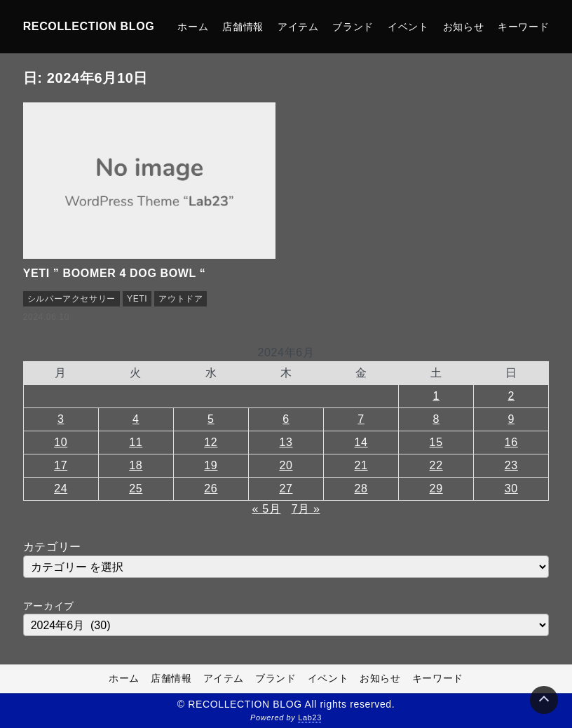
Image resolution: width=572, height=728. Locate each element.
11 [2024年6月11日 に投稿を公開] (136, 442)
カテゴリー (52, 547)
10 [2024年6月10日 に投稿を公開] (61, 442)
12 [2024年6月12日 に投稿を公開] (211, 442)
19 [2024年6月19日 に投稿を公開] (211, 465)
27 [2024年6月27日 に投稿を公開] (286, 488)
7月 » (306, 509)
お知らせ (464, 27)
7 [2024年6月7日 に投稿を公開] (361, 419)
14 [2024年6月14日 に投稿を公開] (361, 442)
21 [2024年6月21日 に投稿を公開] (361, 465)
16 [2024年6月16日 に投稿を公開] (511, 442)
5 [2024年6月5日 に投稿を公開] (211, 419)
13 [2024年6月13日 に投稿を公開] (286, 442)
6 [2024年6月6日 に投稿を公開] (286, 419)
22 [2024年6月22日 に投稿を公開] (436, 465)
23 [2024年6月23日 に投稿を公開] (511, 465)
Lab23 (310, 718)
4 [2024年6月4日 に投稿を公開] (136, 419)
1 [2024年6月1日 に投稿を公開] (436, 396)
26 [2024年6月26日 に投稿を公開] (211, 488)
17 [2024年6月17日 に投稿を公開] (61, 465)
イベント (408, 27)
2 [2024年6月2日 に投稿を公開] (512, 396)
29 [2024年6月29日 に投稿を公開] (436, 488)
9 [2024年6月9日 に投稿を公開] (512, 419)
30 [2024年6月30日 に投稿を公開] (511, 488)
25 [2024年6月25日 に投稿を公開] (136, 488)
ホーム (193, 27)
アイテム (298, 27)
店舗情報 (243, 27)
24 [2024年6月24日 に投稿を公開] (61, 488)
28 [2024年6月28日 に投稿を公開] (361, 488)
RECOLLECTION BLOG (89, 26)
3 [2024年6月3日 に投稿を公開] (61, 419)
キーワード (523, 27)
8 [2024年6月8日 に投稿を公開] (436, 419)
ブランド (353, 27)
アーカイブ (49, 606)
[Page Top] (544, 700)
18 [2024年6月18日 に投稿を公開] (136, 465)
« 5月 (267, 509)
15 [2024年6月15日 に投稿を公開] (436, 442)
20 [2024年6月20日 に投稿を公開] (286, 465)
